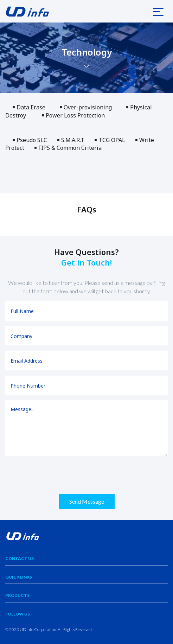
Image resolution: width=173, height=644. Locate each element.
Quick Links (19, 577)
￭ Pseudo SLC (31, 140)
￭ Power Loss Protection (73, 115)
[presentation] (59, 475)
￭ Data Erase (32, 107)
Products (17, 595)
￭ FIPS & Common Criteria (68, 148)
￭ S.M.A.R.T (76, 140)
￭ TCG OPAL (115, 140)
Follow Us (18, 614)
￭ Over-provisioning (88, 107)
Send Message (87, 501)
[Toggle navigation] (158, 11)
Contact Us (20, 558)
